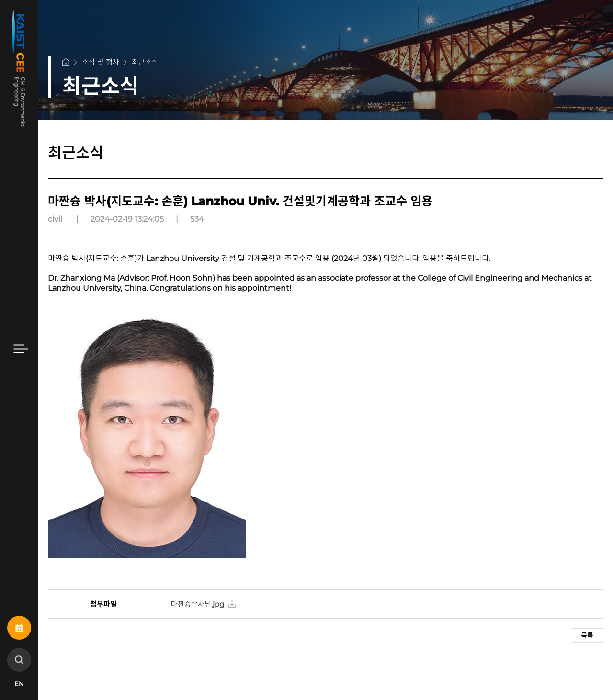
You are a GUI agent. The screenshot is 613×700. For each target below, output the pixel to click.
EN (19, 684)
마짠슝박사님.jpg (198, 604)
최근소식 (145, 62)
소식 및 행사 (101, 62)
